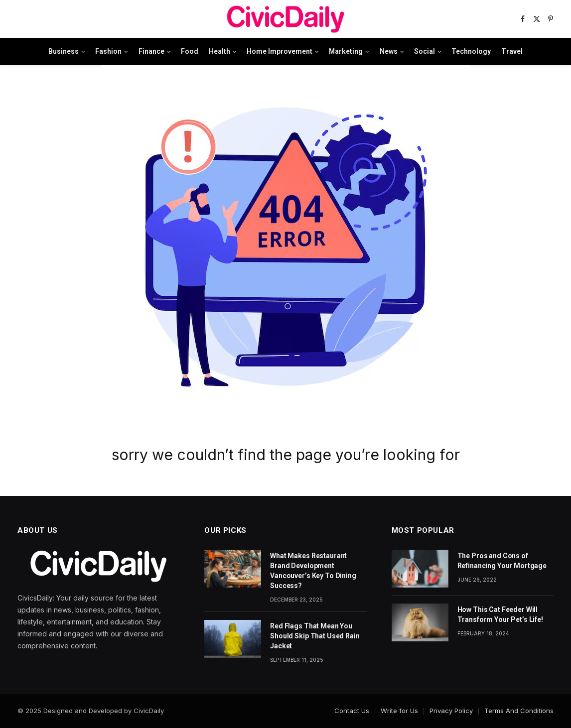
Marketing (346, 51)
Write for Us (399, 711)
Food (190, 51)
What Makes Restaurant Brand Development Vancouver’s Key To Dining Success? (313, 571)
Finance (151, 51)
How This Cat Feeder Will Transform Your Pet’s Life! (500, 614)
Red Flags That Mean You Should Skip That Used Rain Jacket (315, 636)
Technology (471, 51)
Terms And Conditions (519, 711)
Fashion (108, 51)
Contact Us (352, 711)
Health (219, 51)
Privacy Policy (451, 711)
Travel (512, 51)
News (389, 51)
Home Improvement (280, 51)
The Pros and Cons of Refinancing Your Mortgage (502, 561)
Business (64, 51)
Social (425, 51)
